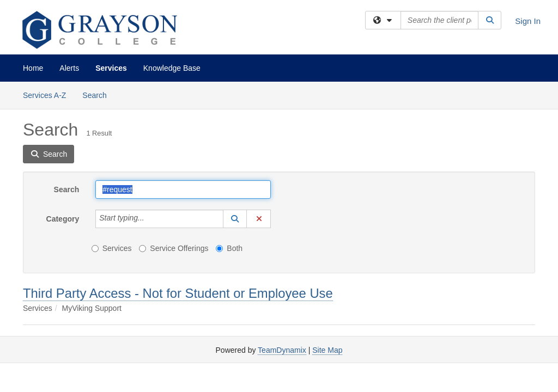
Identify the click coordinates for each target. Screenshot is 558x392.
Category (63, 219)
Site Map (327, 350)
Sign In (528, 21)
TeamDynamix (282, 350)
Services (111, 68)
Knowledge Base (172, 68)
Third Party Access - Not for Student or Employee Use (178, 293)
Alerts (69, 68)
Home (33, 68)
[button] (235, 219)
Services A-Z (44, 95)
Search (98, 94)
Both (229, 248)
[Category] (150, 219)
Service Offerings (174, 248)
